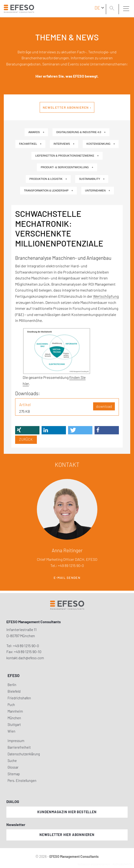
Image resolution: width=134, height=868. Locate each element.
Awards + (36, 132)
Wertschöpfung (106, 296)
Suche (12, 761)
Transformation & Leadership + (48, 190)
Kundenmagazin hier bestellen (67, 812)
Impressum (16, 741)
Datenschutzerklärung (24, 754)
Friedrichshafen (19, 698)
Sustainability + (92, 179)
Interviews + (64, 144)
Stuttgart (14, 725)
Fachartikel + (30, 144)
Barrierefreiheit (19, 747)
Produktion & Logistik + (48, 179)
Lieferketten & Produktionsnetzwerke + (67, 156)
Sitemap (14, 774)
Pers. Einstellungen (22, 781)
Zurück (26, 439)
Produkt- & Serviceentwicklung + (67, 167)
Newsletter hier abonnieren (67, 835)
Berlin (12, 685)
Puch (11, 705)
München (14, 718)
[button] (27, 430)
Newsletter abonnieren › (67, 107)
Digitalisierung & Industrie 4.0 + (81, 132)
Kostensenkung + (101, 144)
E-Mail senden (67, 578)
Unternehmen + (98, 190)
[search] (113, 9)
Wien (11, 731)
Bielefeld (14, 691)
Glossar (13, 767)
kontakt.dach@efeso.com (25, 658)
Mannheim (15, 711)
